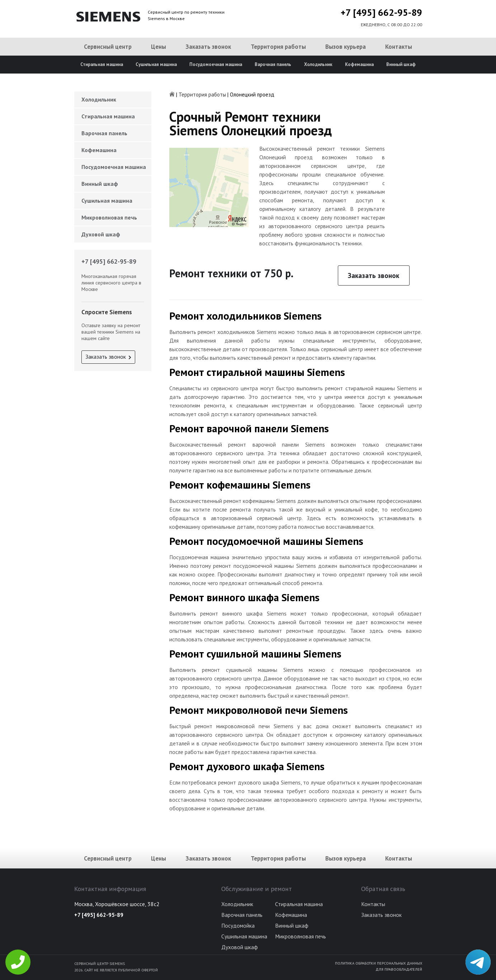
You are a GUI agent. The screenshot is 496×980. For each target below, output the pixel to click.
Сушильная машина (156, 64)
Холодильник (318, 64)
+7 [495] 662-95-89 (381, 12)
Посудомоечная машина (216, 64)
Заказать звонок (208, 47)
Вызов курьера (346, 47)
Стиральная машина (102, 64)
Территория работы (278, 47)
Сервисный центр (108, 47)
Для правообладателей (399, 969)
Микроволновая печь (109, 217)
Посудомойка (238, 925)
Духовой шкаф (101, 234)
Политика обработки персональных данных (379, 963)
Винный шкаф (401, 64)
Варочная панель (273, 64)
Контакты (399, 47)
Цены (159, 47)
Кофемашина (359, 64)
